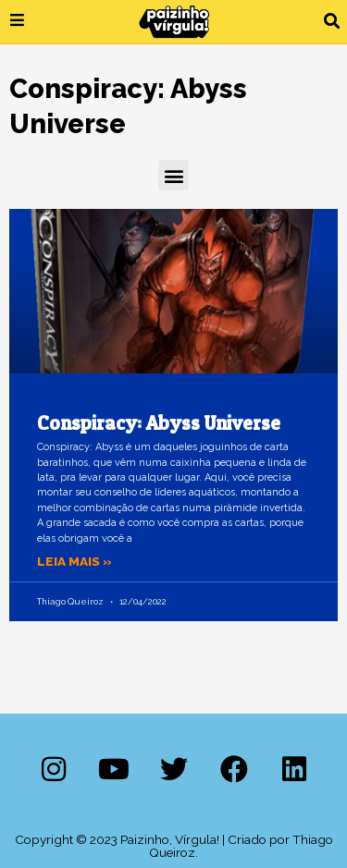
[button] (332, 22)
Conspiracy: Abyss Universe (159, 423)
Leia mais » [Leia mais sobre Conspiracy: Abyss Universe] (74, 561)
